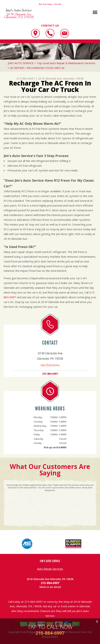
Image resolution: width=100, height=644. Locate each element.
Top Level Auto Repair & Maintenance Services (66, 63)
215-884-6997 (26, 78)
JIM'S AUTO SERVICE (21, 63)
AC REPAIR (17, 68)
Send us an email (50, 587)
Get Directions (50, 365)
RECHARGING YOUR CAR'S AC (46, 68)
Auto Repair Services (50, 569)
